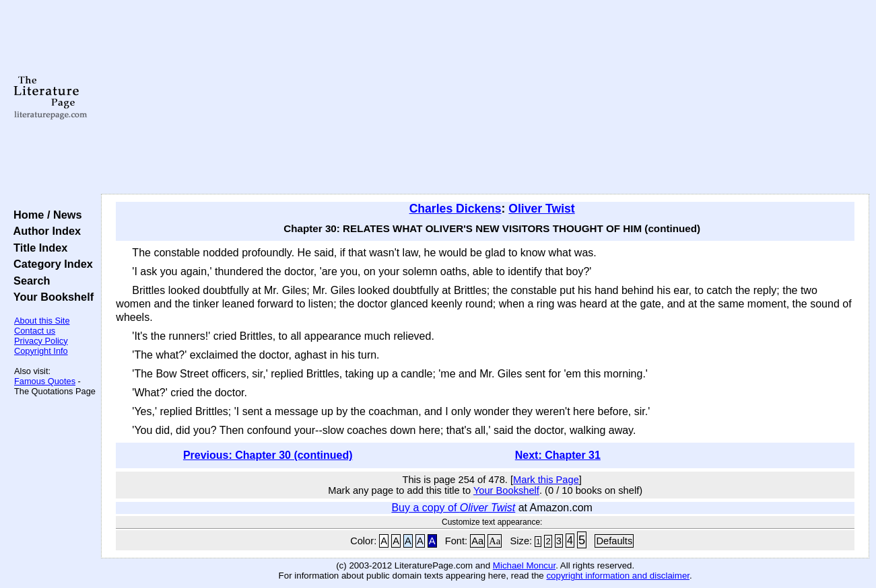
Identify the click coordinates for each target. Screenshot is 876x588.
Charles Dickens (456, 209)
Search (29, 281)
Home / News (45, 215)
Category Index (50, 264)
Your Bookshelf (50, 297)
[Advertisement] (485, 98)
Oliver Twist (541, 209)
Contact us (35, 331)
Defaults (614, 541)
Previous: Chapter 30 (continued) (268, 455)
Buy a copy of (453, 508)
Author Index (44, 231)
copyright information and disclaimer (618, 576)
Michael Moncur (524, 565)
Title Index (37, 248)
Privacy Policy (41, 341)
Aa (477, 541)
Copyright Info (41, 351)
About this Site (42, 321)
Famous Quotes (45, 381)
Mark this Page (546, 480)
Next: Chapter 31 (558, 455)
